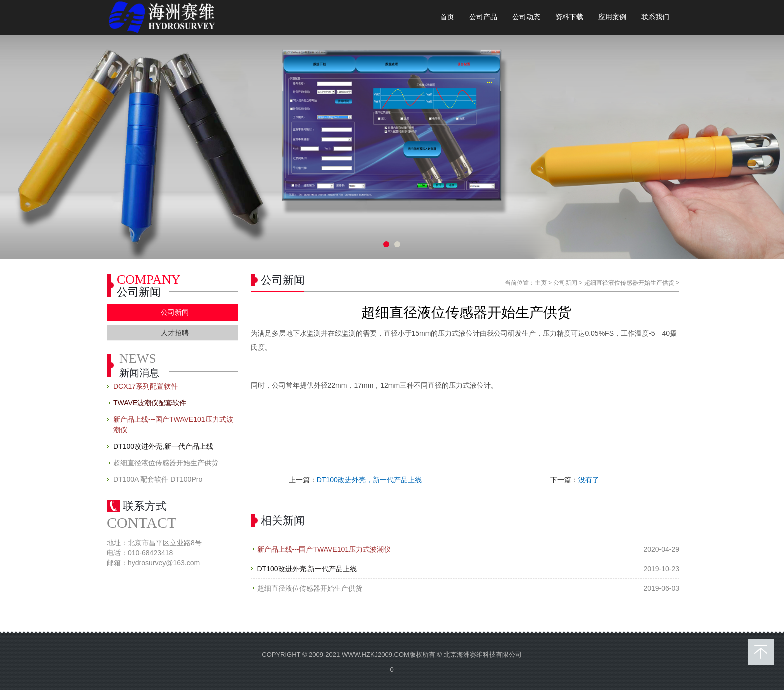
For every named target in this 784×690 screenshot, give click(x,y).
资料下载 (569, 17)
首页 (447, 17)
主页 (541, 283)
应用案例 (612, 17)
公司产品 (483, 17)
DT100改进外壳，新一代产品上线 (369, 480)
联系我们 (655, 17)
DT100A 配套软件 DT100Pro (158, 479)
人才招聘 (175, 333)
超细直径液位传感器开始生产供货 (629, 283)
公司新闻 (565, 283)
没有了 (589, 480)
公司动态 (526, 17)
